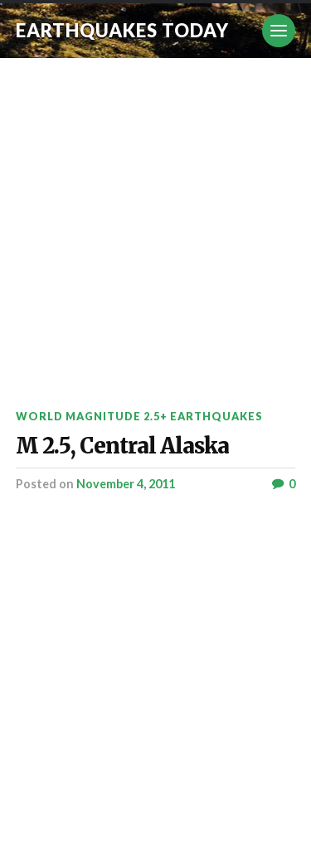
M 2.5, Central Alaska (122, 446)
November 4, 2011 (126, 484)
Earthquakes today (122, 30)
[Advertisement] (155, 222)
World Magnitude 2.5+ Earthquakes (139, 416)
